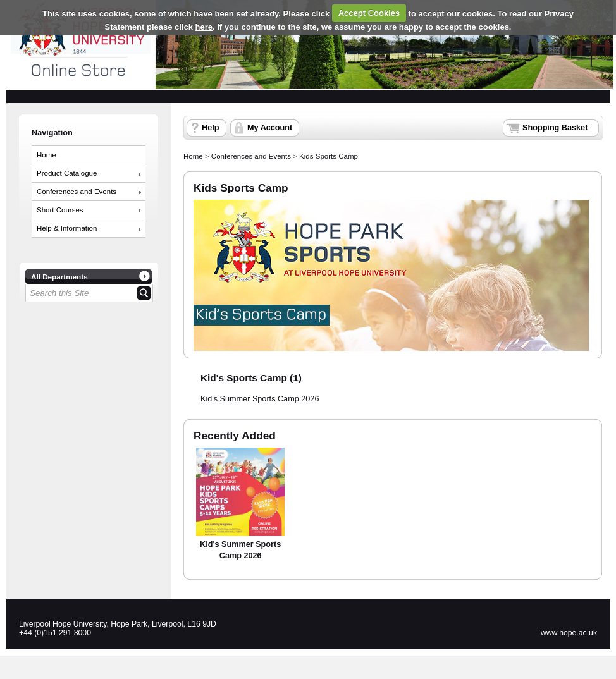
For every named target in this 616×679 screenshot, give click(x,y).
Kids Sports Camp (329, 156)
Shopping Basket (555, 128)
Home (46, 155)
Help (210, 128)
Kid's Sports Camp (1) (251, 378)
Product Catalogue (67, 173)
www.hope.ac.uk (569, 633)
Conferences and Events (77, 192)
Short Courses (60, 210)
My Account (270, 128)
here (204, 27)
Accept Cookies (369, 13)
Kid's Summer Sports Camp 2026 (260, 399)
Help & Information (67, 228)
